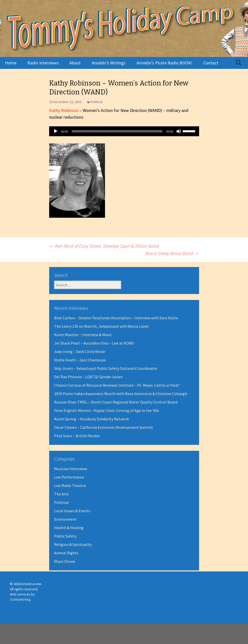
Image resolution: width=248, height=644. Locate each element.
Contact (211, 63)
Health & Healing (69, 528)
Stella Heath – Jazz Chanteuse (80, 360)
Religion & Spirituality (73, 544)
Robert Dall (122, 635)
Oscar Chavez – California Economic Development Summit (104, 427)
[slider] (117, 131)
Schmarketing (20, 599)
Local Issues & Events (72, 511)
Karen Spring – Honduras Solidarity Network (91, 419)
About (75, 63)
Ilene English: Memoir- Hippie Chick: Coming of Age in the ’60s (107, 410)
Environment (65, 519)
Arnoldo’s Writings (109, 63)
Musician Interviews (71, 469)
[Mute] (179, 131)
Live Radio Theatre (70, 485)
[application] (124, 131)
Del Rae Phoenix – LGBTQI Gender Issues (88, 377)
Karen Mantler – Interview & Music (83, 335)
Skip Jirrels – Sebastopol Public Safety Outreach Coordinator (106, 368)
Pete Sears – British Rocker (77, 436)
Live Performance (69, 477)
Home (11, 63)
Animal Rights (66, 553)
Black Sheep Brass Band (172, 253)
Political (96, 102)
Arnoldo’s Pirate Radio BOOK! (164, 63)
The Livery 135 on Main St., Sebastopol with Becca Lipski (101, 326)
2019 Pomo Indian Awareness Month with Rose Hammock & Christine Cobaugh (121, 394)
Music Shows (65, 561)
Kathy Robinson (64, 110)
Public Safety (65, 536)
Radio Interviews (43, 63)
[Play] (56, 131)
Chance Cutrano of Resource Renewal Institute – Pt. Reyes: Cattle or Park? (117, 385)
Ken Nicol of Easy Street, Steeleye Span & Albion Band (104, 246)
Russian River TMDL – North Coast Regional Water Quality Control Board (116, 402)
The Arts (61, 494)
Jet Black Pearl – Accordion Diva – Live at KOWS (94, 343)
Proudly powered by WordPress (51, 635)
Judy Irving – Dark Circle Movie (80, 351)
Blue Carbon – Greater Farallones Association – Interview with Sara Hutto (116, 318)
